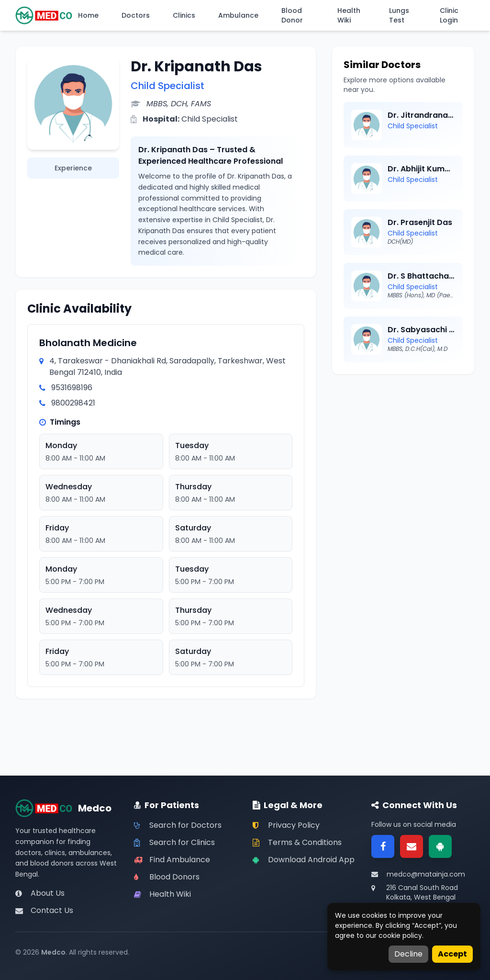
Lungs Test (399, 15)
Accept (452, 954)
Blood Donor (292, 15)
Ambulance (238, 15)
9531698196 (72, 388)
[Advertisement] (403, 446)
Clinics (184, 15)
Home (88, 15)
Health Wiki (349, 15)
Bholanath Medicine (88, 343)
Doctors (136, 15)
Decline (408, 954)
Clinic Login (449, 15)
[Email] (412, 846)
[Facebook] (383, 846)
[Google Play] (440, 846)
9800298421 (73, 403)
